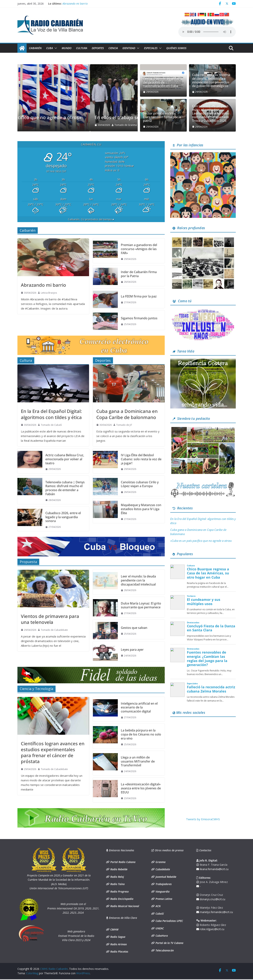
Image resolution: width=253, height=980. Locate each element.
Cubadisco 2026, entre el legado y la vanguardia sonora (63, 517)
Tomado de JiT (124, 425)
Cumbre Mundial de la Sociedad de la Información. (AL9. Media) (59, 880)
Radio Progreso (119, 891)
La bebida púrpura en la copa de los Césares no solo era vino (141, 734)
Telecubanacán (164, 950)
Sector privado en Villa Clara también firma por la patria (162, 117)
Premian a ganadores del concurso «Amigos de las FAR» (139, 249)
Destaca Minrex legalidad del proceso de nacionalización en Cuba (161, 82)
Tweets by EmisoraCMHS (203, 819)
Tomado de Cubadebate (54, 630)
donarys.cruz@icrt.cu (211, 899)
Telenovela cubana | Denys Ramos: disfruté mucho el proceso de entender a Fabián (65, 488)
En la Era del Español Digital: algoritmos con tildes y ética (51, 414)
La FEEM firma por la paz (139, 296)
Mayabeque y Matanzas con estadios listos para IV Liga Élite (141, 509)
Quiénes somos (176, 48)
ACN (158, 906)
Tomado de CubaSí (51, 425)
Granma (160, 862)
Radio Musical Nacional (124, 906)
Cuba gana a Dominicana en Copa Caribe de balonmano (127, 414)
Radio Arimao (118, 944)
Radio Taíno (117, 884)
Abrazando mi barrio (75, 3)
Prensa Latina (163, 899)
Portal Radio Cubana (122, 862)
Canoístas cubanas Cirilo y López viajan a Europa (140, 484)
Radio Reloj (117, 877)
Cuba (50, 48)
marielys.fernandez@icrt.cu (215, 912)
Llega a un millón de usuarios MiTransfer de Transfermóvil (138, 761)
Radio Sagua (117, 937)
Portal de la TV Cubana (169, 943)
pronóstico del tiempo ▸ (91, 219)
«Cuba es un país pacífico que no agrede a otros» (76, 117)
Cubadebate (162, 869)
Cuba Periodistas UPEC (169, 921)
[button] (55, 48)
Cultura (82, 48)
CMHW (114, 929)
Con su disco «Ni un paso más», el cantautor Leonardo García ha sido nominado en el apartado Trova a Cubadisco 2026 (210, 114)
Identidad (129, 48)
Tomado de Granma (53, 125)
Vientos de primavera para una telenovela (50, 619)
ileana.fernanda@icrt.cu (212, 869)
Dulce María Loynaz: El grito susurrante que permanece (141, 605)
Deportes (98, 48)
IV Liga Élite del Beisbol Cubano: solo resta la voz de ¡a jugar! (141, 459)
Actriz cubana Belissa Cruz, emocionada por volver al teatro (65, 459)
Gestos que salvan (134, 628)
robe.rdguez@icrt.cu (210, 929)
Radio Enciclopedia (121, 899)
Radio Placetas (119, 952)
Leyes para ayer (132, 650)
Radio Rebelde (118, 869)
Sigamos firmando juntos (139, 318)
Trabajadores (163, 884)
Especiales (151, 48)
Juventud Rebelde (165, 877)
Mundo (67, 48)
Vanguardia (162, 891)
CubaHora (161, 936)
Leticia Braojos (49, 293)
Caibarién (35, 48)
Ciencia (113, 48)
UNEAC (159, 928)
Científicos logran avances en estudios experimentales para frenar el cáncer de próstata (53, 752)
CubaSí (159, 914)
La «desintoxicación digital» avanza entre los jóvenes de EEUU (141, 788)
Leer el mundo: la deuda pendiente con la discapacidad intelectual (138, 580)
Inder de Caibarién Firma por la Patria (139, 274)
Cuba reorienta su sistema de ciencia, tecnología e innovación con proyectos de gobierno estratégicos (211, 80)
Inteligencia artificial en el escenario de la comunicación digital (139, 707)
